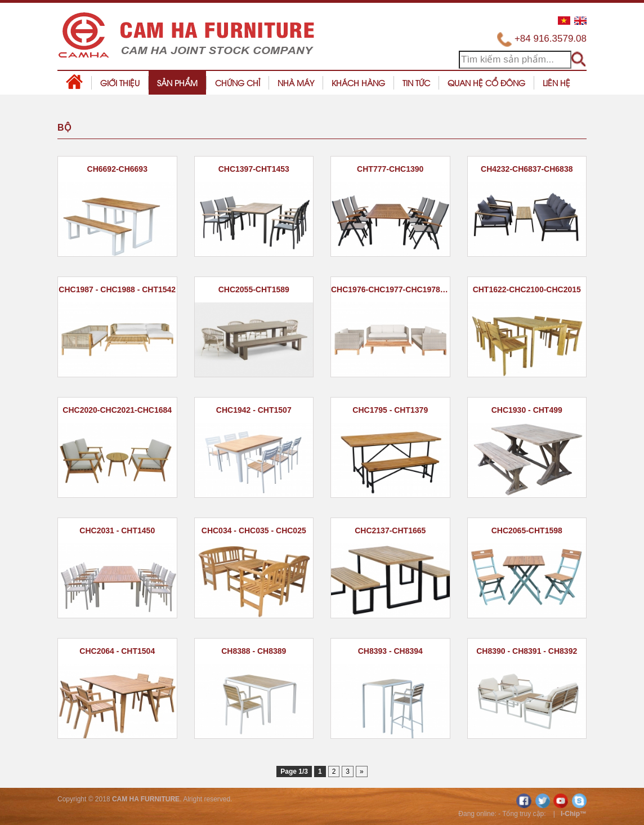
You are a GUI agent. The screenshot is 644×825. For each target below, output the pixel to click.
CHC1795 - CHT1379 (390, 410)
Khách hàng (358, 83)
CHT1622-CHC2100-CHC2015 (527, 289)
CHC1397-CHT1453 (254, 169)
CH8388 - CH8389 (254, 651)
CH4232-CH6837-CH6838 (527, 169)
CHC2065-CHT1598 (527, 530)
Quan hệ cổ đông (486, 83)
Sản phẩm (177, 83)
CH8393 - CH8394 (390, 651)
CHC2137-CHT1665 (390, 530)
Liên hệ (556, 83)
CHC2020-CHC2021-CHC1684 (117, 410)
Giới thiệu (120, 83)
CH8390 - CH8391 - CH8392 (527, 651)
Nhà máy (296, 83)
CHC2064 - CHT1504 (117, 651)
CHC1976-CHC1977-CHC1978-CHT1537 (390, 289)
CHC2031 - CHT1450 (117, 530)
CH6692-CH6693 (117, 169)
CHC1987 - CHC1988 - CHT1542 (117, 289)
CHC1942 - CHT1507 (254, 410)
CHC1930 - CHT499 (527, 410)
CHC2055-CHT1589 (254, 289)
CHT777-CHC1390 (390, 169)
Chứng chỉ (238, 83)
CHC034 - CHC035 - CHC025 (254, 530)
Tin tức (416, 83)
